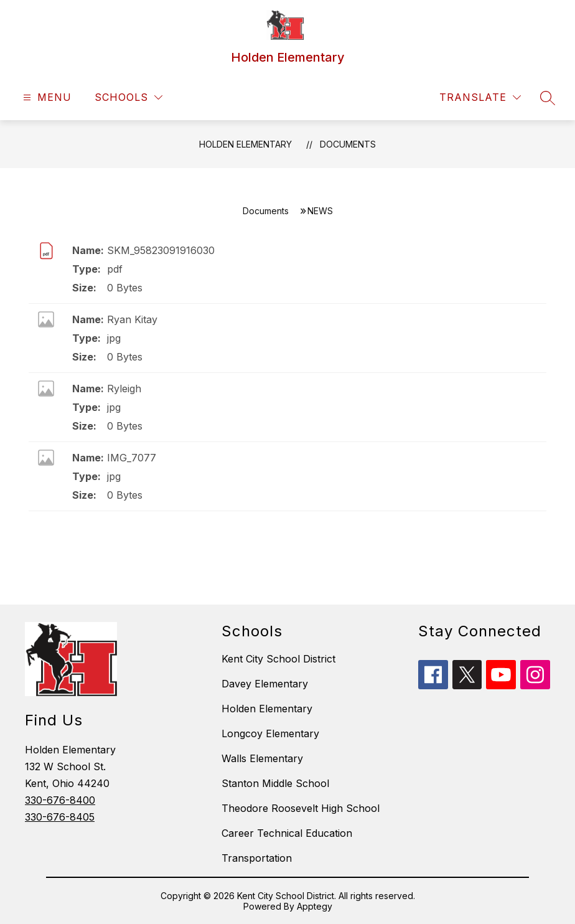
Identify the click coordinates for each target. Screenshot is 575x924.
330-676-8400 (60, 800)
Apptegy (315, 906)
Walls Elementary (262, 758)
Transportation (257, 858)
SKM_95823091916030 (161, 250)
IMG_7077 (132, 458)
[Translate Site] (480, 97)
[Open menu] (46, 97)
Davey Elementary (265, 684)
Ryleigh (124, 389)
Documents (348, 144)
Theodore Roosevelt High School (301, 808)
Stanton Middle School (275, 783)
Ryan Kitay (132, 319)
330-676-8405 (60, 817)
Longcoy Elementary (270, 733)
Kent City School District (278, 659)
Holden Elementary (245, 144)
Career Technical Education (287, 833)
